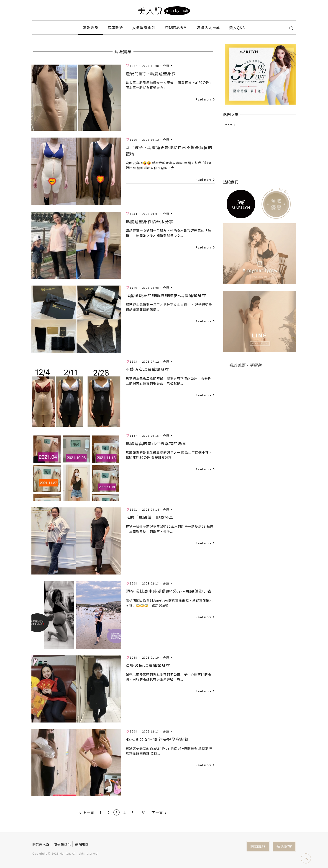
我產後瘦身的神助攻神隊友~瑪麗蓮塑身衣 (166, 295)
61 (144, 813)
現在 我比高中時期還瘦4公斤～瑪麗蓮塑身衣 (169, 591)
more (229, 124)
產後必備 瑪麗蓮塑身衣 (148, 665)
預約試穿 (284, 846)
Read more (204, 99)
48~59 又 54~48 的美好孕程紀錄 (157, 739)
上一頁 (86, 813)
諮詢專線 (258, 846)
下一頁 (160, 813)
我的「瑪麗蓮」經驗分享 (150, 517)
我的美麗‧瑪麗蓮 (245, 365)
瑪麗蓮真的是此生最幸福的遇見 (156, 443)
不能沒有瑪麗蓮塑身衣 (147, 369)
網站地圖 (82, 844)
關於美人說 (41, 844)
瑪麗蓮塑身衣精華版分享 (150, 221)
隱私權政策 (62, 844)
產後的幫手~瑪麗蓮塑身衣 (151, 73)
